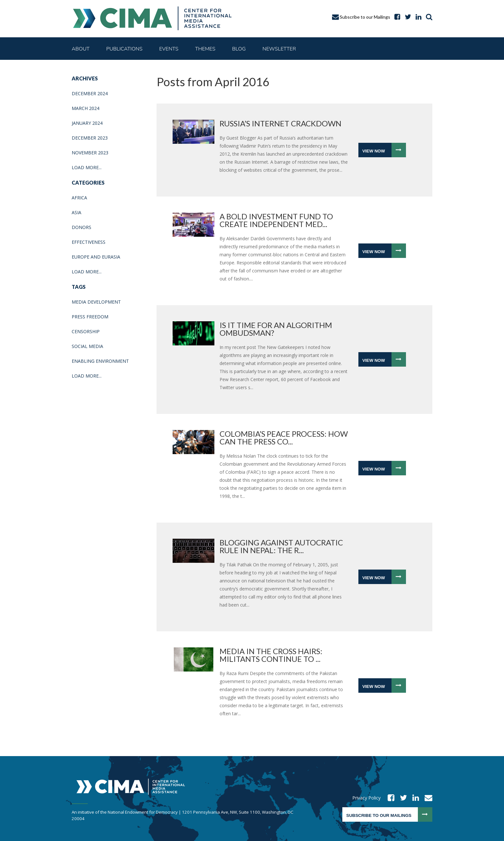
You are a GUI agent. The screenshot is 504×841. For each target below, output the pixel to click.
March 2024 (85, 108)
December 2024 (90, 93)
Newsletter (279, 49)
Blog (239, 49)
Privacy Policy (366, 798)
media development (96, 302)
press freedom (90, 317)
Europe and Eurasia (96, 257)
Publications (125, 49)
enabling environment (100, 361)
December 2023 (90, 138)
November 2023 (90, 153)
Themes (205, 49)
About (81, 49)
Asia (76, 212)
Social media (87, 346)
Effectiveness (89, 242)
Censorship (86, 331)
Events (169, 49)
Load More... (87, 167)
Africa (79, 198)
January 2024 (87, 123)
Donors (81, 227)
